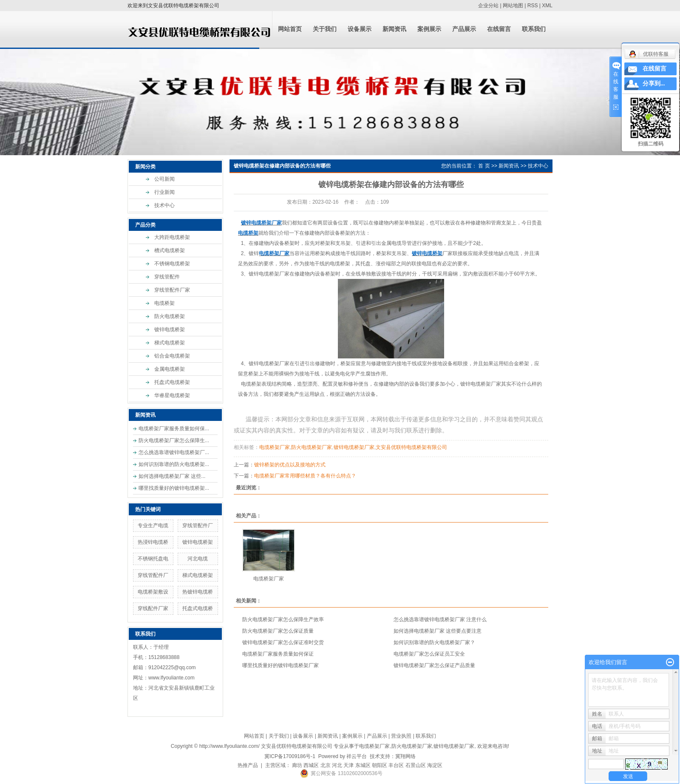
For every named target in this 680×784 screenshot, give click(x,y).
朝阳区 (380, 765)
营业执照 (401, 736)
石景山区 (416, 765)
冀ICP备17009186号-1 (290, 756)
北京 (326, 765)
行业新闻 (164, 192)
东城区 (363, 765)
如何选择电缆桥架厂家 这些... (172, 476)
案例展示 (429, 29)
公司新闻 (164, 179)
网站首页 (290, 29)
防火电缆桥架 (170, 316)
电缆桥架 (164, 303)
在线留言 (499, 29)
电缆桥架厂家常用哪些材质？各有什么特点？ (305, 476)
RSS (533, 6)
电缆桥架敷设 (153, 592)
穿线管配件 (167, 277)
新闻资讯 (394, 29)
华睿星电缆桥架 (172, 395)
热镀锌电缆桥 (198, 592)
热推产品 (248, 765)
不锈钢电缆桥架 (172, 264)
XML (547, 6)
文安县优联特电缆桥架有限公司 (411, 447)
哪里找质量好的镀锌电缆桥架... (174, 488)
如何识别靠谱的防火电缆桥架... (174, 464)
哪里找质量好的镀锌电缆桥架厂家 (280, 665)
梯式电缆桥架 (170, 343)
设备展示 (360, 29)
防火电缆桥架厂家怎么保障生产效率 (283, 619)
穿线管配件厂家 (172, 290)
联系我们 (534, 29)
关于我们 (325, 29)
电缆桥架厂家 (275, 447)
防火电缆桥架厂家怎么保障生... (174, 440)
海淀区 (435, 765)
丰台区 (396, 765)
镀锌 (254, 253)
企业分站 (488, 6)
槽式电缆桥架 (170, 250)
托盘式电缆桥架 (172, 382)
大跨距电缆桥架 (172, 237)
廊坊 (297, 765)
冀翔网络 (405, 756)
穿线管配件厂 (198, 526)
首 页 (484, 166)
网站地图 (513, 6)
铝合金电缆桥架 (172, 356)
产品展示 (464, 29)
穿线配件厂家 (153, 608)
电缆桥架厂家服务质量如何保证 (278, 654)
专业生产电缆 (153, 526)
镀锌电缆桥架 (170, 330)
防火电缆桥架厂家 (312, 447)
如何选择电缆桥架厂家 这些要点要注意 (438, 631)
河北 (337, 765)
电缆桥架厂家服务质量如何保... (174, 429)
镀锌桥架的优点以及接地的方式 (290, 465)
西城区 (311, 765)
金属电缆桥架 (170, 369)
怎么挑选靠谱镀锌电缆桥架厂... (174, 452)
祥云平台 (357, 756)
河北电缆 (198, 559)
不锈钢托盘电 (153, 559)
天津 (348, 765)
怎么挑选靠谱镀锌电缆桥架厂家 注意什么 (440, 619)
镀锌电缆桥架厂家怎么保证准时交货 (283, 642)
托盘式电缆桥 (198, 608)
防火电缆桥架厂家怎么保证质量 (278, 631)
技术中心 (164, 205)
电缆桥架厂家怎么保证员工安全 (429, 654)
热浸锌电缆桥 (153, 542)
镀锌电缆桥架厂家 (269, 274)
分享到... (654, 84)
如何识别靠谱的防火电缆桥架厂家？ (434, 642)
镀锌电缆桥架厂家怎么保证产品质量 (434, 665)
